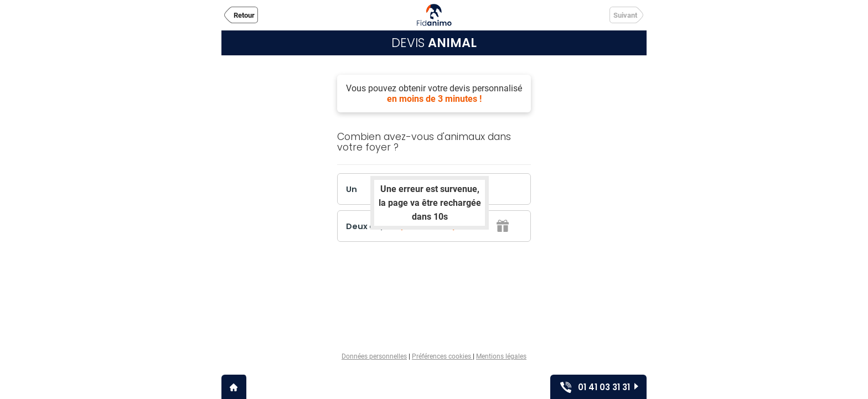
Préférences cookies (442, 356)
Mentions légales (501, 356)
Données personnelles (374, 356)
